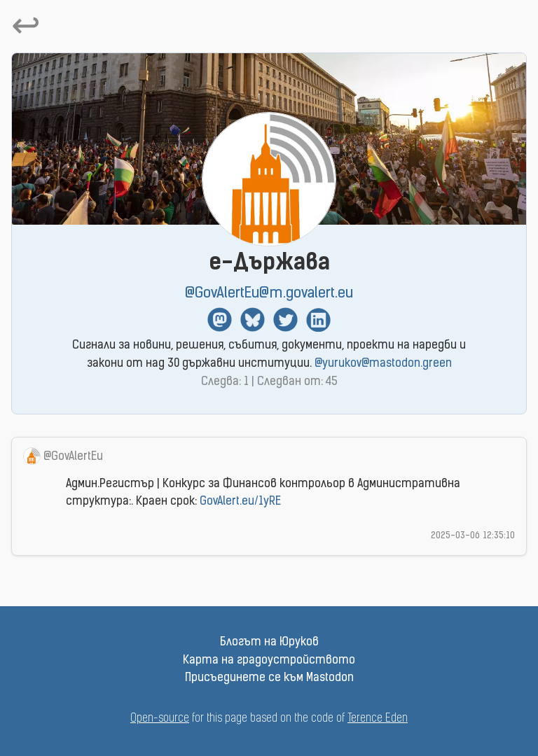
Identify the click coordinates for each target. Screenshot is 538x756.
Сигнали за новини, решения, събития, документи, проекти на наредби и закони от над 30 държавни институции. (269, 355)
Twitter (285, 320)
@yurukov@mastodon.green (383, 364)
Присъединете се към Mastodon (269, 678)
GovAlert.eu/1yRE (240, 502)
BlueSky (253, 320)
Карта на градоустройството (269, 661)
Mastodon (220, 320)
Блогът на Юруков (269, 643)
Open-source (160, 719)
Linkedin (318, 320)
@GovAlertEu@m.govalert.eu (269, 294)
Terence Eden (378, 719)
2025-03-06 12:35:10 (473, 536)
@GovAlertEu (73, 457)
